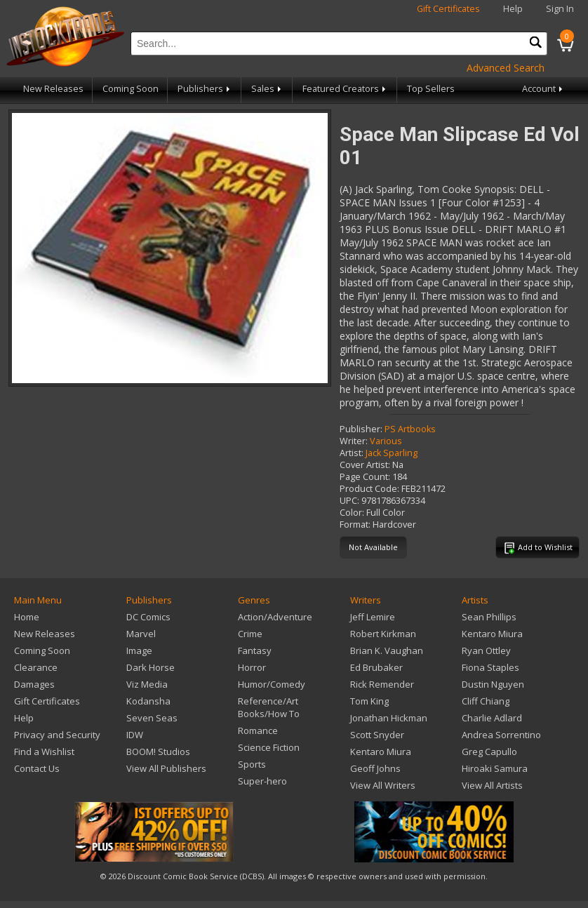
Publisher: (361, 429)
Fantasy (255, 650)
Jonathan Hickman (389, 718)
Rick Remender (382, 684)
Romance (258, 730)
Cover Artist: (365, 465)
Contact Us (37, 768)
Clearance (36, 667)
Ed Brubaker (376, 667)
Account (543, 89)
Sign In (560, 9)
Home (27, 617)
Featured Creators (345, 89)
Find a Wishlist (44, 752)
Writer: (354, 441)
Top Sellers (431, 89)
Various (386, 441)
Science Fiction (269, 747)
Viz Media (147, 684)
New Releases (53, 89)
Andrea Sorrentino (501, 735)
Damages (34, 684)
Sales (267, 89)
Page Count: (365, 477)
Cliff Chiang (486, 701)
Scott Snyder (377, 735)
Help (513, 9)
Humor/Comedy (272, 684)
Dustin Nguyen (493, 684)
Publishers (205, 89)
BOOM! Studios (158, 752)
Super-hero (262, 781)
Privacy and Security (57, 735)
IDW (135, 735)
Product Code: (369, 489)
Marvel (141, 634)
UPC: (349, 501)
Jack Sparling (392, 453)
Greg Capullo (489, 752)
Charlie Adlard (492, 718)
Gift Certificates (448, 9)
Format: (355, 525)
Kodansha (148, 701)
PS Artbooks (410, 429)
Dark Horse (151, 667)
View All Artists (492, 785)
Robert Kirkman (383, 634)
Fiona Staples (490, 667)
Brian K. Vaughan (387, 650)
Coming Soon (131, 89)
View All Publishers (166, 768)
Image (139, 650)
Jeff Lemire (373, 617)
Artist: (352, 453)
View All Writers (383, 785)
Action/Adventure (275, 617)
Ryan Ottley (486, 650)
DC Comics (148, 617)
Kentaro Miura (381, 752)
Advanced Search (506, 68)
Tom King (369, 701)
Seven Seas (152, 718)
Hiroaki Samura (495, 768)
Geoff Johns (375, 768)
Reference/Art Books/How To (269, 707)
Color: (352, 513)
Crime (250, 634)
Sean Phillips (489, 617)
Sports (252, 764)
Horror (252, 667)
